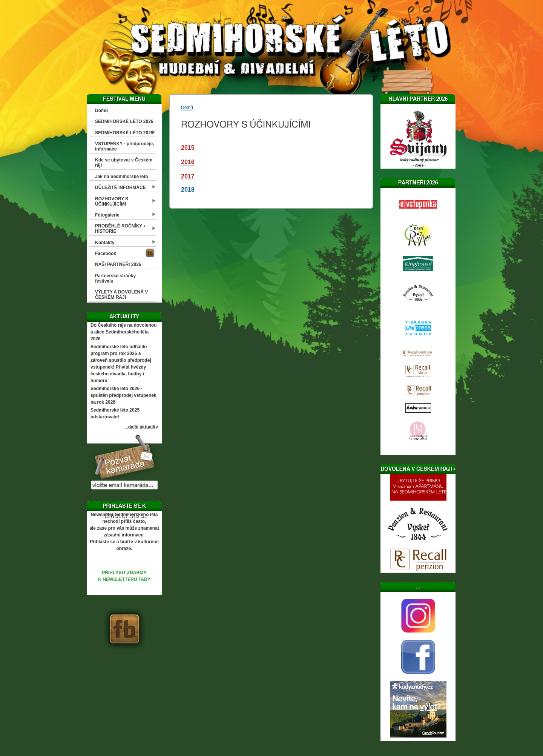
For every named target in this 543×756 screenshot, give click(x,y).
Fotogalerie (107, 215)
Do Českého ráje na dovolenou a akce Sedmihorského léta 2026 (123, 332)
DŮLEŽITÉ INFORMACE (120, 187)
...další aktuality (141, 427)
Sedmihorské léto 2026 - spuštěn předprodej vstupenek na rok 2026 (123, 395)
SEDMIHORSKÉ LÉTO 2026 (124, 121)
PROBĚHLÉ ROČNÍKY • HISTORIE (120, 229)
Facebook (106, 254)
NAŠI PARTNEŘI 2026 (118, 264)
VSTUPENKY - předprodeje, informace (124, 146)
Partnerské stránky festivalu (115, 278)
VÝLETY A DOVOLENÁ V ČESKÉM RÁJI (121, 295)
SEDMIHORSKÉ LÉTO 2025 (124, 133)
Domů (101, 111)
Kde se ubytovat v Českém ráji (124, 163)
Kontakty (105, 243)
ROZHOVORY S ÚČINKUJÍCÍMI (112, 201)
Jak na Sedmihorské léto (122, 177)
